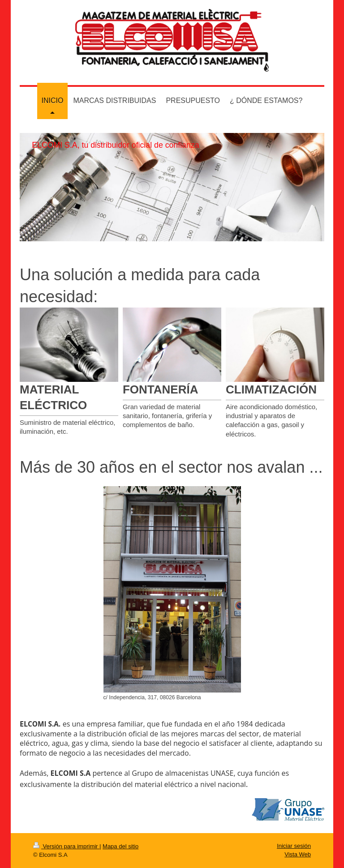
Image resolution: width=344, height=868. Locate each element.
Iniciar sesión (294, 846)
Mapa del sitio (120, 846)
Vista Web (298, 854)
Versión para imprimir (66, 846)
